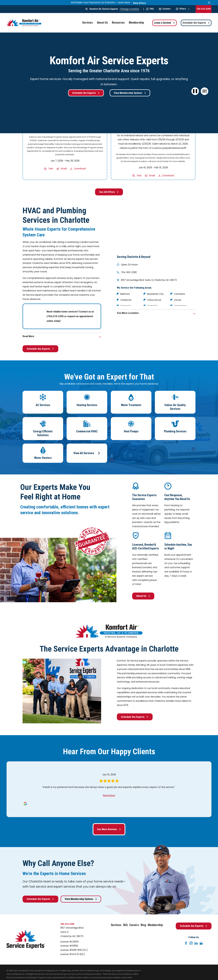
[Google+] (201, 943)
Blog (143, 925)
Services (116, 925)
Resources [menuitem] (118, 23)
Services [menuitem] (87, 23)
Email (64, 169)
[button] (205, 91)
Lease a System (164, 23)
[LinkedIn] (196, 943)
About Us (143, 596)
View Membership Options (130, 93)
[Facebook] (186, 943)
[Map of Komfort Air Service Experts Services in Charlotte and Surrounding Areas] (156, 228)
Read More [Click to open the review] (109, 795)
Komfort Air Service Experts (104, 9)
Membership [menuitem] (136, 23)
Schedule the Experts (196, 23)
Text (51, 169)
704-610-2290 (204, 9)
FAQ (150, 9)
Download (80, 169)
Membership (155, 925)
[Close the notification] (209, 2)
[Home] (24, 23)
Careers (165, 9)
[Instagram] (191, 943)
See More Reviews (109, 829)
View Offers (139, 3)
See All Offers (109, 192)
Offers (181, 9)
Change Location (129, 9)
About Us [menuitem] (102, 23)
